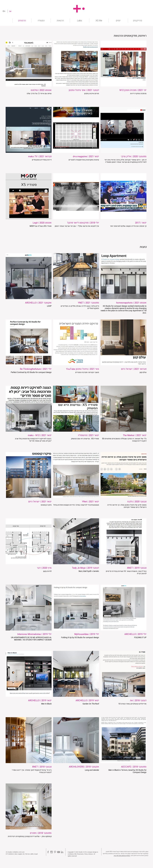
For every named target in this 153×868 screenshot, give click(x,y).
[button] (137, 21)
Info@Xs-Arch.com (19, 852)
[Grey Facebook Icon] (48, 852)
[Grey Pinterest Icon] (55, 852)
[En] (4, 11)
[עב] (10, 11)
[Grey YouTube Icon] (59, 852)
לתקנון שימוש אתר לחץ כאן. (122, 856)
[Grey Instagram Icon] (52, 852)
